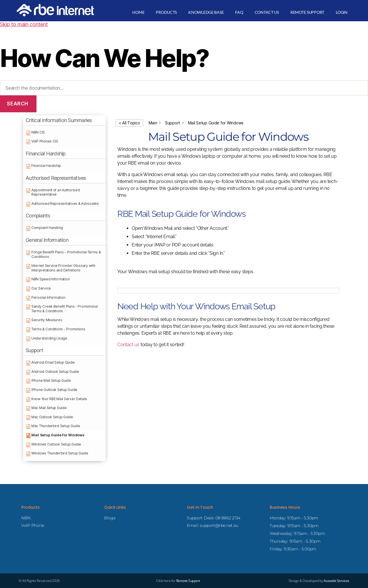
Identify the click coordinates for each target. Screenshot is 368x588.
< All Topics (129, 123)
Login (342, 12)
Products (166, 12)
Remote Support (307, 12)
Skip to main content (24, 24)
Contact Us (267, 12)
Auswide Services (337, 581)
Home (138, 12)
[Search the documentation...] (184, 88)
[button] (64, 121)
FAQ (239, 12)
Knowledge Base (206, 12)
